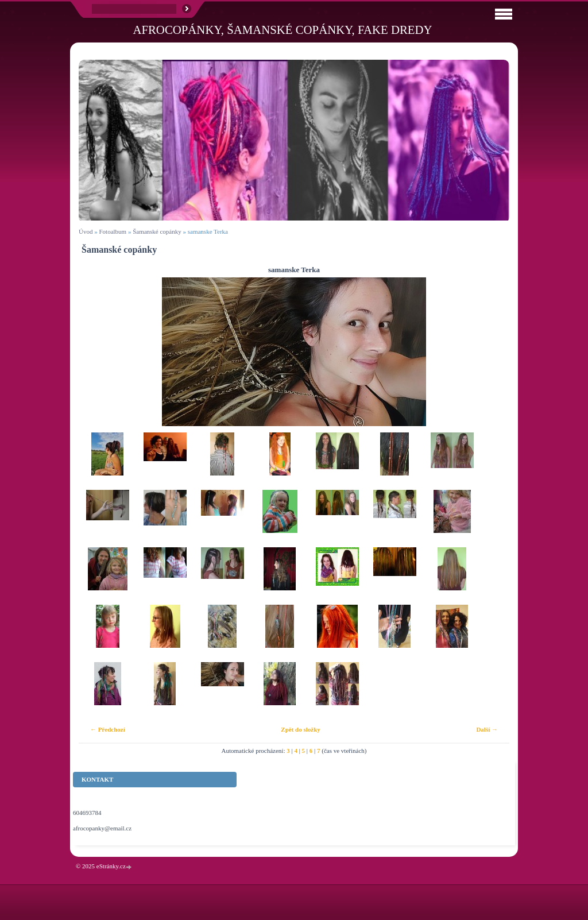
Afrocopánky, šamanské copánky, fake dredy (282, 30)
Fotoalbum (113, 231)
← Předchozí (108, 729)
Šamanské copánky (157, 231)
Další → (487, 729)
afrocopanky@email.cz (102, 828)
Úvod (86, 231)
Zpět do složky (300, 729)
